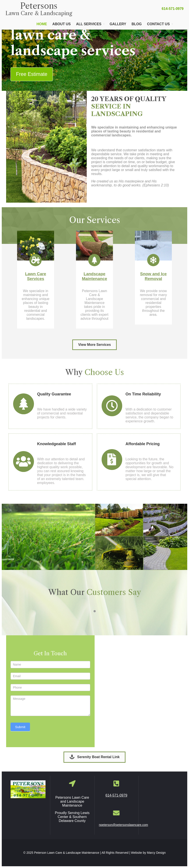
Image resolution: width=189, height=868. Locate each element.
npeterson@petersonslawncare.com (124, 825)
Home (42, 24)
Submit (20, 727)
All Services (89, 24)
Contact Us (158, 24)
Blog (137, 24)
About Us (62, 24)
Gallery (118, 24)
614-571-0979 (173, 9)
